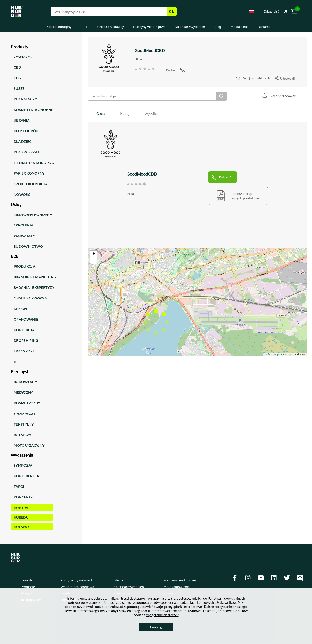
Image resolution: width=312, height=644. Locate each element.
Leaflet (267, 354)
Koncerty (23, 497)
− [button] (94, 260)
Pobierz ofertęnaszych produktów (245, 196)
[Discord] (300, 578)
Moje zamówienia (176, 587)
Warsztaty (24, 236)
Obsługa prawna (30, 298)
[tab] (101, 113)
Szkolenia (24, 225)
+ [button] (94, 254)
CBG (17, 78)
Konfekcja (24, 330)
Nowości (23, 194)
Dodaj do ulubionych (256, 78)
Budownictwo (28, 246)
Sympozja (23, 465)
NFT (84, 26)
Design (20, 309)
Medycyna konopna (33, 214)
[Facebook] (235, 578)
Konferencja (26, 476)
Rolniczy (23, 435)
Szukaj (222, 96)
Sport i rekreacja (31, 184)
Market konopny (59, 26)
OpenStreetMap (284, 354)
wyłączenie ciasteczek (162, 615)
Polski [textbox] (252, 11)
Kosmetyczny (27, 403)
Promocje (28, 587)
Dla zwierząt (27, 152)
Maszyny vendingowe (149, 26)
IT (15, 362)
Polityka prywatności (76, 580)
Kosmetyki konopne (33, 110)
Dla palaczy (25, 99)
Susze (19, 88)
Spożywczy (25, 414)
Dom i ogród (26, 131)
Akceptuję (156, 627)
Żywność (23, 57)
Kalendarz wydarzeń (190, 26)
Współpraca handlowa (77, 587)
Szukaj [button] (172, 11)
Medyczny (23, 392)
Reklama (264, 26)
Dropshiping (26, 340)
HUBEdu (21, 517)
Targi (19, 486)
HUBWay (21, 527)
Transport (24, 351)
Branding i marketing (35, 277)
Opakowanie (26, 319)
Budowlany (25, 382)
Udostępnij (288, 78)
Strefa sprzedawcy (110, 26)
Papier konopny (29, 173)
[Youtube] (261, 578)
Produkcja (24, 266)
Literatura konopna (34, 163)
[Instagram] (248, 578)
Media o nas (239, 26)
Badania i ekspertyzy (34, 287)
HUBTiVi (21, 508)
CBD (17, 67)
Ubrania (22, 120)
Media (118, 580)
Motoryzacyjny (29, 445)
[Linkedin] (274, 578)
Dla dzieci (23, 141)
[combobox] (252, 12)
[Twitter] (287, 578)
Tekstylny (24, 424)
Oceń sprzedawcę (283, 96)
